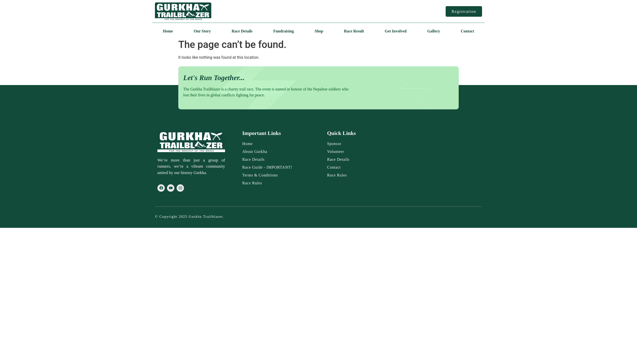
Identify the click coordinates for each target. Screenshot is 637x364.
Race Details (242, 31)
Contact (467, 31)
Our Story (202, 31)
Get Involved (395, 31)
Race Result (354, 31)
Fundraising (284, 31)
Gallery (434, 31)
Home (168, 31)
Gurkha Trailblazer (206, 217)
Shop (319, 31)
